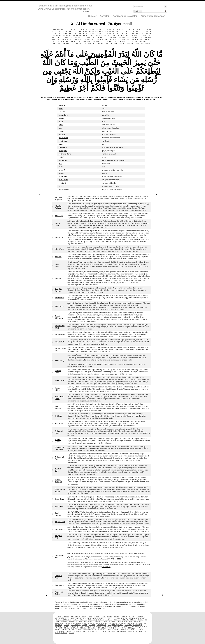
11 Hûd (132, 617)
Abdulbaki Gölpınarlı (59, 198)
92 (61, 35)
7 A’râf (103, 617)
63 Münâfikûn (102, 625)
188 (72, 43)
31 (56, 31)
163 (63, 41)
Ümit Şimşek (60, 585)
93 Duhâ (79, 630)
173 (106, 41)
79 (117, 33)
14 (100, 29)
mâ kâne (62, 105)
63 (63, 33)
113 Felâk (64, 633)
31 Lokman (109, 620)
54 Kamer (114, 623)
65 (70, 33)
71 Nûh (81, 626)
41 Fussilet (96, 621)
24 (134, 29)
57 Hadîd (139, 623)
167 (80, 41)
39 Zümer (79, 621)
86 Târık (117, 628)
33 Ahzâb (125, 620)
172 (102, 41)
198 (116, 43)
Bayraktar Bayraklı (58, 290)
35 (70, 31)
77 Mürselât (134, 626)
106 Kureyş (93, 631)
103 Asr (68, 631)
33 (63, 31)
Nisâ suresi (145, 43)
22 (127, 29)
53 (130, 31)
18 (114, 29)
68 (80, 33)
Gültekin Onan (58, 372)
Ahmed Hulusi (58, 224)
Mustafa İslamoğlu (58, 481)
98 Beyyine (116, 630)
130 (119, 37)
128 (111, 37)
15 (103, 29)
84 (134, 33)
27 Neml (76, 620)
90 (54, 35)
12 (93, 29)
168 (85, 41)
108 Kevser (112, 631)
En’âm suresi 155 (86, 11)
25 (137, 29)
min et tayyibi (63, 138)
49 (117, 31)
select (166, 7)
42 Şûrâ (105, 621)
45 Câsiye (129, 621)
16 (107, 29)
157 (137, 39)
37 (77, 31)
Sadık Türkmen (58, 514)
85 (137, 33)
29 (150, 29)
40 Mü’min (87, 621)
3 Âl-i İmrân (75, 617)
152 (115, 39)
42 (93, 31)
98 (81, 35)
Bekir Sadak (60, 298)
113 (145, 35)
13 (97, 29)
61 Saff (85, 625)
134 (137, 37)
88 (147, 33)
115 (54, 37)
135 (141, 37)
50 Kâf (84, 623)
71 (90, 33)
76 (107, 33)
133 (132, 37)
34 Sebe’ (133, 620)
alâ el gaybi (63, 151)
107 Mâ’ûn (102, 631)
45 (103, 31)
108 (123, 35)
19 (117, 29)
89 (150, 33)
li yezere (62, 112)
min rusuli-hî (63, 160)
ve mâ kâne (63, 141)
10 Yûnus (124, 617)
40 (87, 31)
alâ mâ (61, 118)
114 (149, 35)
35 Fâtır (141, 620)
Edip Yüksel (59, 342)
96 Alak (100, 630)
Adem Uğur (59, 216)
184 (55, 43)
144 (80, 39)
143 (76, 39)
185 (59, 43)
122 (84, 37)
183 (149, 41)
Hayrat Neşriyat (58, 407)
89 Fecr (139, 628)
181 (141, 41)
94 (67, 35)
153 (119, 39)
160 (150, 39)
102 (97, 35)
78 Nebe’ (143, 626)
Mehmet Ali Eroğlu (59, 432)
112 (140, 35)
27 (144, 29)
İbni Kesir (59, 416)
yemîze (61, 131)
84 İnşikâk (102, 628)
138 (54, 39)
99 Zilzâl (124, 630)
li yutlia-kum (63, 147)
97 (77, 35)
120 (76, 37)
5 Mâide (89, 617)
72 (93, 33)
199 (120, 43)
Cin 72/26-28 (106, 567)
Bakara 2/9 (132, 553)
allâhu (61, 109)
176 (119, 41)
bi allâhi (61, 173)
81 (124, 33)
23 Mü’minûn (133, 618)
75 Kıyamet (117, 626)
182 (145, 41)
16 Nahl (79, 618)
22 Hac (125, 618)
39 (83, 31)
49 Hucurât (76, 623)
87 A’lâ (124, 628)
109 (127, 35)
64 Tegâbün (112, 625)
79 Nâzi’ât (59, 628)
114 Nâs (72, 633)
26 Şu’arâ (68, 620)
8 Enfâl (110, 617)
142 (71, 39)
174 (111, 41)
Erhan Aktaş (60, 361)
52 (127, 31)
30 (53, 31)
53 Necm (106, 623)
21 (123, 29)
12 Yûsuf (139, 617)
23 (130, 29)
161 (54, 41)
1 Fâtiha (59, 617)
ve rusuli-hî (63, 177)
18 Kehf (92, 618)
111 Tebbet (138, 631)
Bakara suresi (58, 29)
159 (145, 39)
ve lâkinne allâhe (65, 154)
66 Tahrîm (128, 625)
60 (53, 33)
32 (60, 31)
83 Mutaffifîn (92, 628)
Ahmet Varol (60, 249)
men (60, 164)
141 (67, 39)
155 (128, 39)
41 (90, 31)
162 (58, 41)
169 (89, 41)
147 (93, 39)
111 (136, 35)
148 (97, 39)
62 (60, 33)
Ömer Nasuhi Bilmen (60, 490)
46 (107, 31)
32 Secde (117, 620)
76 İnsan (125, 626)
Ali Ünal (58, 278)
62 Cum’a (92, 625)
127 (106, 37)
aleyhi (61, 125)
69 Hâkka (65, 626)
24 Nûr (142, 618)
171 (98, 41)
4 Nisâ (83, 617)
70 (87, 33)
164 (67, 41)
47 (110, 31)
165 (71, 41)
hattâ (61, 128)
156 (132, 39)
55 (137, 31)
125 (97, 37)
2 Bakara (66, 617)
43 (97, 31)
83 (130, 33)
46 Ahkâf (137, 621)
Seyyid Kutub (60, 522)
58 (147, 31)
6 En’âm (97, 617)
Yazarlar (105, 16)
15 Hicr (72, 618)
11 (90, 29)
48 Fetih (68, 623)
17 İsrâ (85, 618)
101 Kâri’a (141, 630)
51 (124, 31)
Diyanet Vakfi (60, 334)
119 (71, 37)
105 (110, 35)
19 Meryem (100, 618)
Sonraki (131, 43)
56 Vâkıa (131, 623)
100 (88, 35)
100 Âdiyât (132, 630)
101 (92, 35)
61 (56, 33)
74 (100, 33)
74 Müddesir (107, 626)
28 (147, 29)
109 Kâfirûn (121, 631)
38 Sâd (71, 621)
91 (57, 35)
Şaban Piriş (59, 507)
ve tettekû (62, 183)
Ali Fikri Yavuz (58, 265)
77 (110, 33)
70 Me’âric (73, 626)
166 (76, 41)
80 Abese (68, 628)
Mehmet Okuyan (58, 441)
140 (62, 39)
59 (150, 31)
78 (114, 33)
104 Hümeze (77, 631)
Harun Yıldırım (58, 389)
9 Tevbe (116, 617)
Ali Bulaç (58, 257)
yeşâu (61, 167)
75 (103, 33)
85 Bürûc (110, 628)
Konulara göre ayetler (125, 16)
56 (140, 31)
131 (124, 37)
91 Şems (64, 630)
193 (94, 43)
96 (74, 35)
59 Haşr (67, 625)
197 (111, 43)
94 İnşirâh (87, 630)
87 (144, 33)
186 (63, 43)
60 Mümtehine (76, 625)
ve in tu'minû (63, 180)
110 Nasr (130, 631)
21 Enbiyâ (117, 618)
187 (68, 43)
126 (102, 37)
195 (103, 43)
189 (76, 43)
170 (93, 41)
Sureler (92, 16)
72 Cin (87, 626)
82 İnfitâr (83, 628)
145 (84, 39)
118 (67, 37)
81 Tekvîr (76, 628)
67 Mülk (136, 625)
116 (58, 37)
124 (93, 37)
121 (80, 37)
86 (140, 33)
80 (120, 33)
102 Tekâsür (60, 631)
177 (124, 41)
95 (70, 35)
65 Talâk (120, 625)
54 (134, 31)
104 (105, 35)
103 (101, 35)
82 (127, 33)
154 (124, 39)
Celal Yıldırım (60, 306)
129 (115, 37)
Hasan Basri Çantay (59, 398)
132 (128, 37)
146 (89, 39)
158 (141, 39)
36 (73, 31)
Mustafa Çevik (58, 470)
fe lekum (62, 186)
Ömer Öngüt (60, 499)
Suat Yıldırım (60, 529)
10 (87, 29)
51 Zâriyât (91, 623)
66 (73, 33)
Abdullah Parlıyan (58, 207)
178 (128, 41)
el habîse (62, 135)
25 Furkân (59, 620)
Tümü (137, 43)
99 (84, 35)
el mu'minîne (63, 115)
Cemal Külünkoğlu (59, 317)
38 (80, 31)
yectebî (61, 157)
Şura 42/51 (116, 559)
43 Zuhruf (112, 621)
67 (77, 33)
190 (81, 43)
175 (115, 41)
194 (98, 43)
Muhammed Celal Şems (59, 448)
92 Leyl (71, 630)
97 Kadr (107, 630)
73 (97, 33)
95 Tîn (94, 630)
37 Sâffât (64, 621)
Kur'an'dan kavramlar (153, 16)
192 (90, 43)
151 (111, 39)
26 (140, 29)
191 (85, 43)
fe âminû (62, 170)
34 (67, 31)
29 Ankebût (92, 620)
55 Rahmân (123, 623)
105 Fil (85, 631)
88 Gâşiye (132, 628)
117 (62, 37)
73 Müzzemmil (96, 626)
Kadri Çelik (59, 424)
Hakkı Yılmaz (60, 380)
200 (125, 43)
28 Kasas (83, 620)
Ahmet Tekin (60, 237)
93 (64, 35)
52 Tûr (99, 623)
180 (136, 41)
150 (106, 39)
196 (107, 43)
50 (120, 31)
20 (120, 29)
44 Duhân (120, 621)
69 (83, 33)
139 (58, 39)
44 (100, 31)
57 (144, 31)
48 (114, 31)
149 (102, 39)
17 (110, 29)
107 (118, 35)
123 (89, 37)
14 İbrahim (64, 618)
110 (132, 35)
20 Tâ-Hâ (109, 618)
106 (114, 35)
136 (145, 37)
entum (61, 122)
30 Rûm (100, 620)
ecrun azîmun (64, 190)
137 (150, 37)
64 (67, 33)
